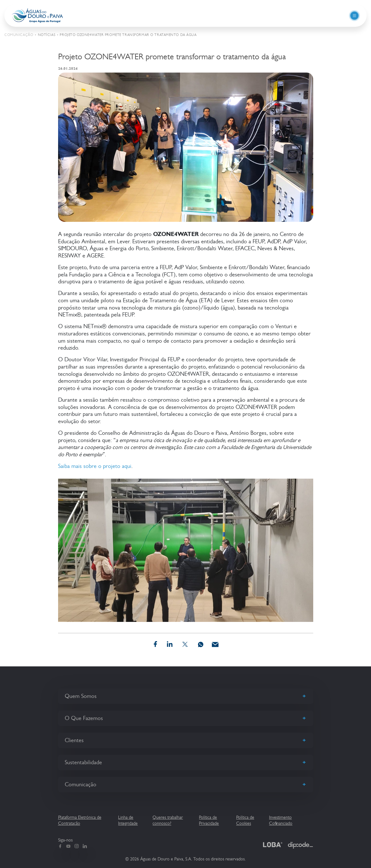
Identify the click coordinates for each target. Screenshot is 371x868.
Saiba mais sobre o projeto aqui (95, 466)
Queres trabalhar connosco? (168, 820)
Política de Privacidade (209, 820)
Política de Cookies (245, 820)
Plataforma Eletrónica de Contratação (80, 820)
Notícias (47, 35)
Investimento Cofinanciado (281, 820)
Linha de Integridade (128, 820)
